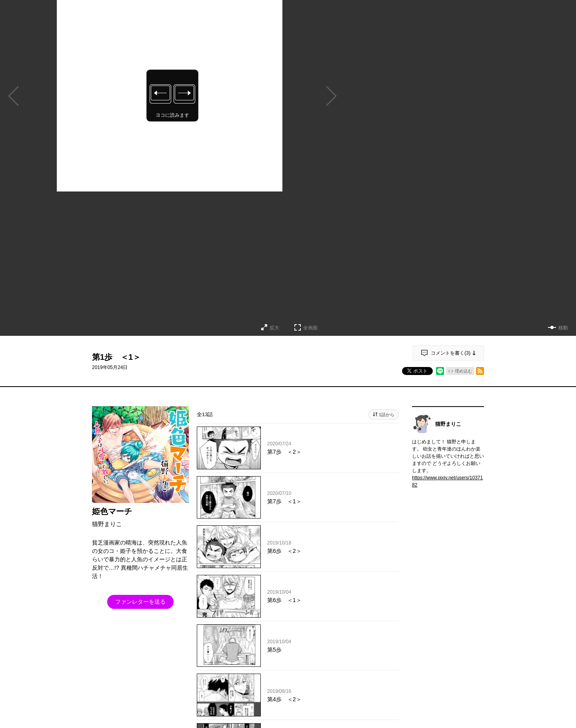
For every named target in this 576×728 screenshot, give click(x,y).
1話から (387, 415)
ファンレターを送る (140, 602)
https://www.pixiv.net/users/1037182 (447, 481)
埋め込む (464, 371)
